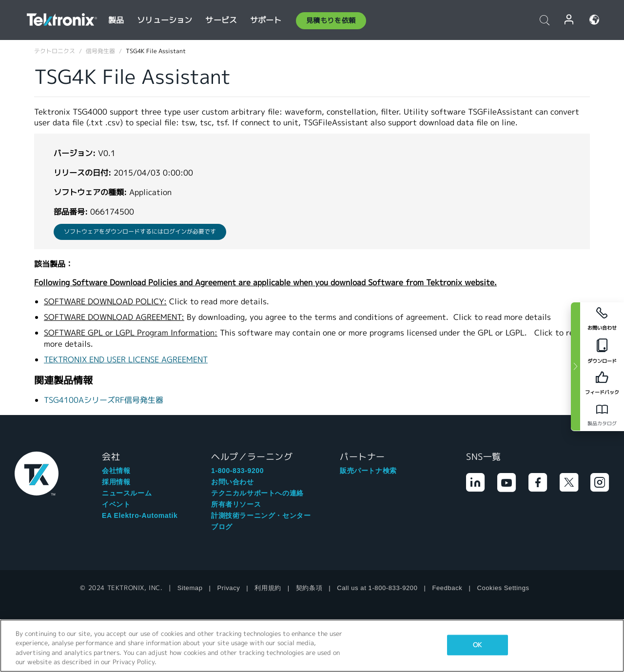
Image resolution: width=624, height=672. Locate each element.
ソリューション (165, 20)
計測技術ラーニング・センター (261, 515)
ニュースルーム (127, 493)
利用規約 (268, 588)
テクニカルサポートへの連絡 (257, 493)
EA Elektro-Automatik (140, 515)
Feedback (448, 588)
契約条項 (309, 588)
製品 (116, 20)
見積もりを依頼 (331, 20)
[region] (312, 646)
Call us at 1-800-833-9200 (377, 588)
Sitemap (190, 588)
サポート (266, 20)
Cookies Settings (503, 588)
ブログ (222, 527)
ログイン (569, 20)
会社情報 (116, 471)
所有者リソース (236, 504)
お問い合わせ (233, 482)
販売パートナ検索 (368, 471)
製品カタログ (602, 424)
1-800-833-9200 (237, 471)
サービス (221, 20)
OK (477, 645)
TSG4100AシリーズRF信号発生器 (104, 400)
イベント (116, 504)
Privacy (229, 588)
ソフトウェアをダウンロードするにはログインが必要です (140, 231)
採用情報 (116, 482)
